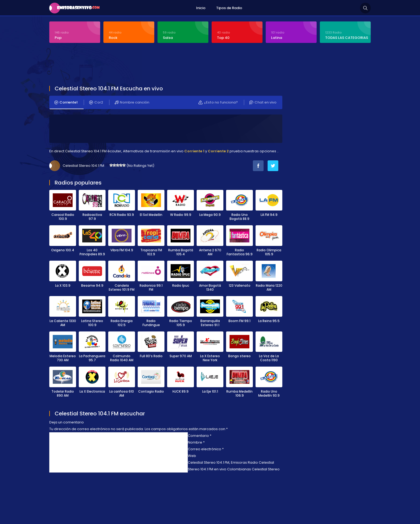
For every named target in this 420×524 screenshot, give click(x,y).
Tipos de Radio (229, 8)
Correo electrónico (206, 449)
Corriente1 (66, 102)
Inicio (201, 8)
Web (192, 456)
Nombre (196, 442)
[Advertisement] (179, 65)
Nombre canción (132, 102)
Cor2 (96, 102)
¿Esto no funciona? (218, 102)
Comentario (200, 436)
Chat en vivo (263, 102)
